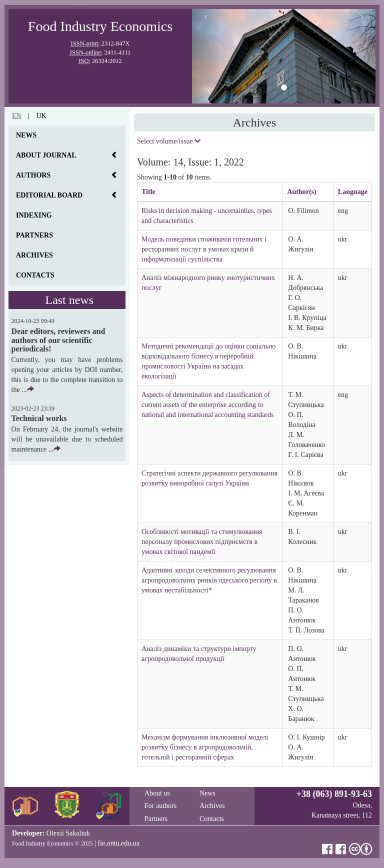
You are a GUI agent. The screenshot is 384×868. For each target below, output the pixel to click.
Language (353, 192)
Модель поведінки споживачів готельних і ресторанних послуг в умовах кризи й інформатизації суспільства (204, 249)
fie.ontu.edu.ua (118, 843)
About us (157, 793)
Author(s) (301, 192)
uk (41, 116)
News (26, 135)
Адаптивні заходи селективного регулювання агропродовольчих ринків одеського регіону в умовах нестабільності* (209, 580)
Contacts (35, 275)
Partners (34, 235)
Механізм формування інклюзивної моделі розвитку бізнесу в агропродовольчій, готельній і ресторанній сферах (205, 747)
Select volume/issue (169, 141)
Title (148, 192)
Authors (33, 175)
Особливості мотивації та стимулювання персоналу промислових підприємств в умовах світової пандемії (202, 542)
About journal (46, 155)
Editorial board (49, 195)
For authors (160, 806)
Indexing (34, 215)
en (17, 116)
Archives (34, 255)
